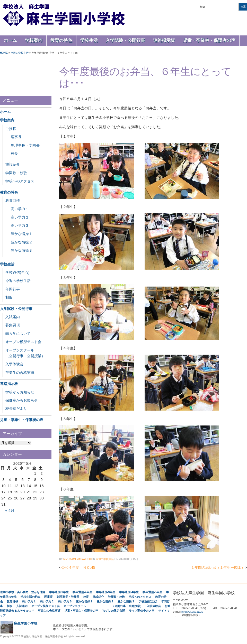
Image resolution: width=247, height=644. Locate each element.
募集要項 (13, 325)
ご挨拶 (11, 129)
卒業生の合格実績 (20, 373)
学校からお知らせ (20, 392)
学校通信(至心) (17, 272)
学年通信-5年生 (152, 592)
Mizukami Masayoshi (77, 559)
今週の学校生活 (20, 53)
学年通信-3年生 (106, 592)
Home (4, 53)
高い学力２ (20, 217)
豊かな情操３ (22, 250)
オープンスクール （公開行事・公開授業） (103, 606)
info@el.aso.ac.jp (192, 612)
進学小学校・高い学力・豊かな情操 (23, 592)
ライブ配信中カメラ (142, 611)
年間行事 (13, 289)
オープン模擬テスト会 (23, 342)
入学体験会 (14, 364)
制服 (9, 297)
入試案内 (13, 317)
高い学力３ (20, 225)
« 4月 (10, 510)
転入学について (18, 334)
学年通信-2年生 (82, 592)
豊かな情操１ (22, 234)
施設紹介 (13, 164)
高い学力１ (20, 209)
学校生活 (89, 40)
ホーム (10, 40)
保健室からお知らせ (22, 400)
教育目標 (13, 201)
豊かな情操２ (22, 242)
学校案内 (34, 40)
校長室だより (16, 409)
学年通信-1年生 (59, 592)
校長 (14, 154)
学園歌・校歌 (16, 173)
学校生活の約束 (30, 597)
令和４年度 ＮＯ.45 (78, 567)
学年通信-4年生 (129, 592)
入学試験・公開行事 (125, 40)
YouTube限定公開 (114, 611)
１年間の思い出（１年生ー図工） (218, 567)
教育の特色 (61, 40)
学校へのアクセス (20, 181)
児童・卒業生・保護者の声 (209, 40)
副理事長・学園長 (25, 145)
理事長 (16, 137)
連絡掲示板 (164, 40)
